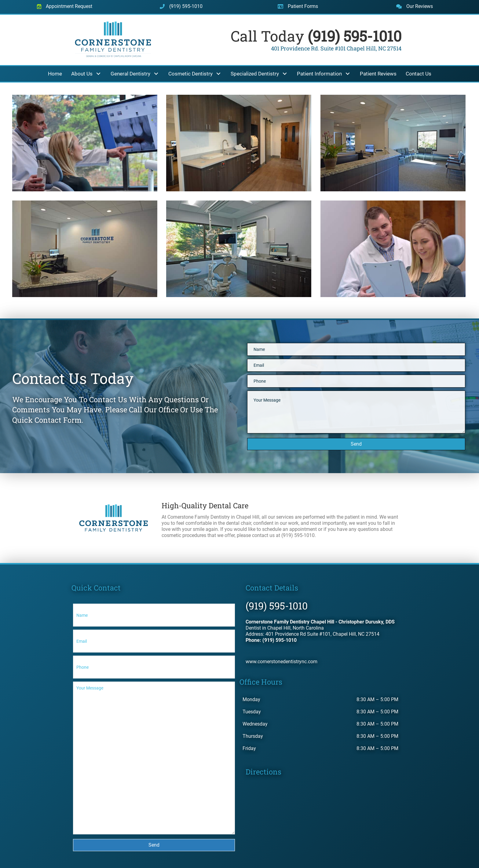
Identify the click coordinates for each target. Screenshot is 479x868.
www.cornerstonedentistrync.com (282, 662)
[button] (99, 74)
